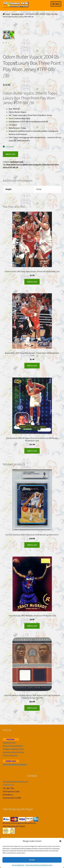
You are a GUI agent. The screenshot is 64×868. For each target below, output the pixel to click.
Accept (32, 860)
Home (8, 14)
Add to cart (10, 154)
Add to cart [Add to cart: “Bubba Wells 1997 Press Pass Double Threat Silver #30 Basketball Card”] (32, 365)
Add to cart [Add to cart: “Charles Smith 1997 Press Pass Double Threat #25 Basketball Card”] (32, 281)
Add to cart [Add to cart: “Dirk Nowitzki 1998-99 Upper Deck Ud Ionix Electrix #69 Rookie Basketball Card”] (32, 451)
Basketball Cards (17, 14)
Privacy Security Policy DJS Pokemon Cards (39, 865)
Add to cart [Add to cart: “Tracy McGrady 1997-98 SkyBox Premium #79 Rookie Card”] (32, 626)
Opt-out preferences (18, 865)
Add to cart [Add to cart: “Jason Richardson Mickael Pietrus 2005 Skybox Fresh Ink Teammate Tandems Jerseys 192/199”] (32, 708)
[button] (60, 841)
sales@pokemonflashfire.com (15, 782)
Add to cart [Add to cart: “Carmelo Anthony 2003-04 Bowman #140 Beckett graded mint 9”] (32, 545)
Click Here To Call (8, 785)
